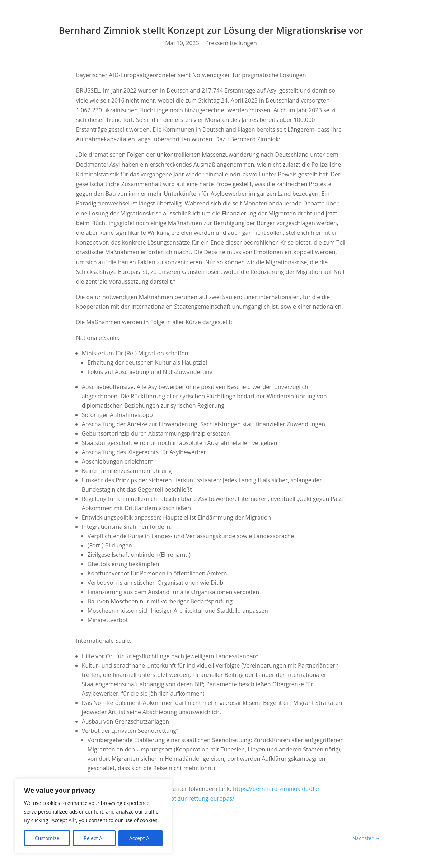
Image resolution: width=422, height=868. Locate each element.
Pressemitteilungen (231, 43)
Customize (47, 838)
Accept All (140, 838)
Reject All (94, 838)
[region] (93, 816)
